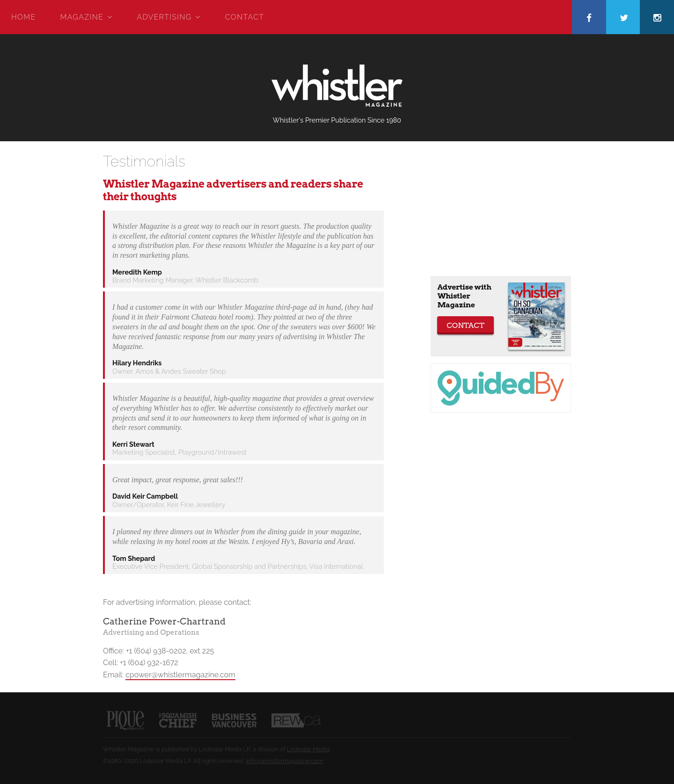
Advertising (164, 17)
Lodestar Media (308, 749)
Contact (245, 17)
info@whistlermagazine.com (284, 761)
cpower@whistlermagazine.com (180, 675)
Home (23, 17)
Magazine (82, 17)
